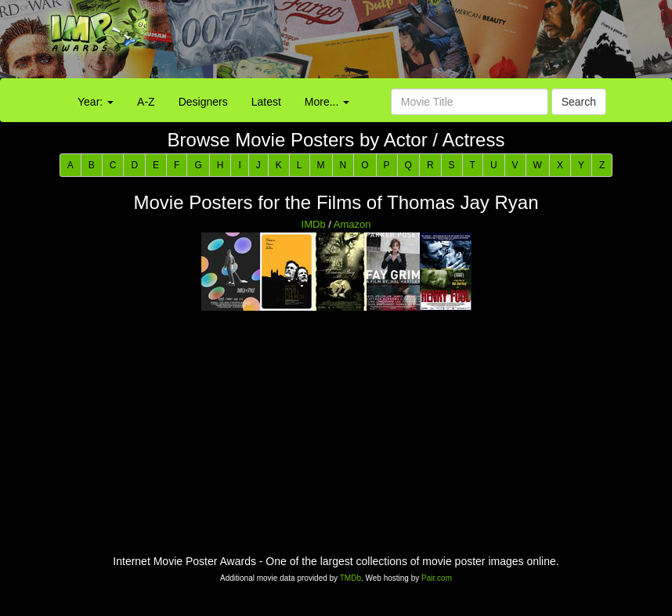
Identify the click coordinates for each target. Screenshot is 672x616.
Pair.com (437, 578)
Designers (203, 102)
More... (327, 102)
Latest (266, 102)
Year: (96, 102)
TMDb (350, 578)
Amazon (352, 224)
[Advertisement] (420, 43)
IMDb (314, 224)
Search (579, 102)
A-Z (146, 102)
